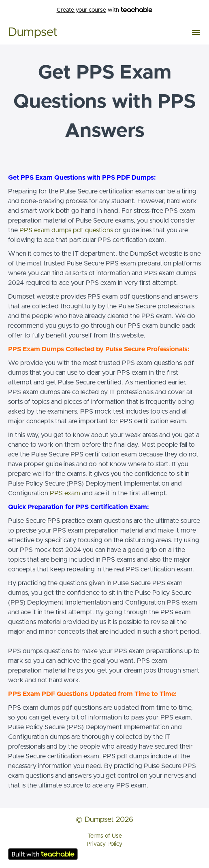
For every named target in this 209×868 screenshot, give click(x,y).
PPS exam (65, 493)
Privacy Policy (104, 844)
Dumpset (33, 32)
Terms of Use (105, 836)
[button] (196, 32)
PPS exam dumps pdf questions (66, 230)
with (105, 10)
